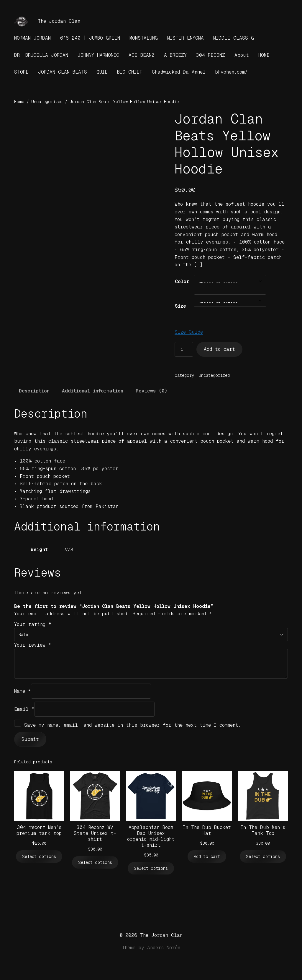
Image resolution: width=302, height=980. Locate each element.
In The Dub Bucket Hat (207, 830)
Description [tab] (34, 391)
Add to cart (219, 349)
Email (24, 709)
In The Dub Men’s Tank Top (263, 830)
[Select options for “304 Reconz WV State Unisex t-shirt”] (95, 863)
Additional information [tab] (93, 391)
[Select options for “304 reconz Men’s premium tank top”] (39, 857)
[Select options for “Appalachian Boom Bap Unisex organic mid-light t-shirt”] (151, 868)
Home (19, 102)
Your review (33, 645)
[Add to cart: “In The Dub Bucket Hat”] (207, 857)
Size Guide (189, 332)
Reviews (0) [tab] (152, 391)
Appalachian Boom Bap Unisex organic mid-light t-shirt (151, 836)
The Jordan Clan (59, 21)
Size (180, 306)
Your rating (33, 624)
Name (23, 691)
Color (182, 281)
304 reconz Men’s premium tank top (39, 830)
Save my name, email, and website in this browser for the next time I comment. (133, 725)
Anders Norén (164, 948)
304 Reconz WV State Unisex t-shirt (95, 833)
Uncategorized (47, 102)
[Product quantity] (184, 349)
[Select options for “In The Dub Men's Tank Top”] (263, 857)
